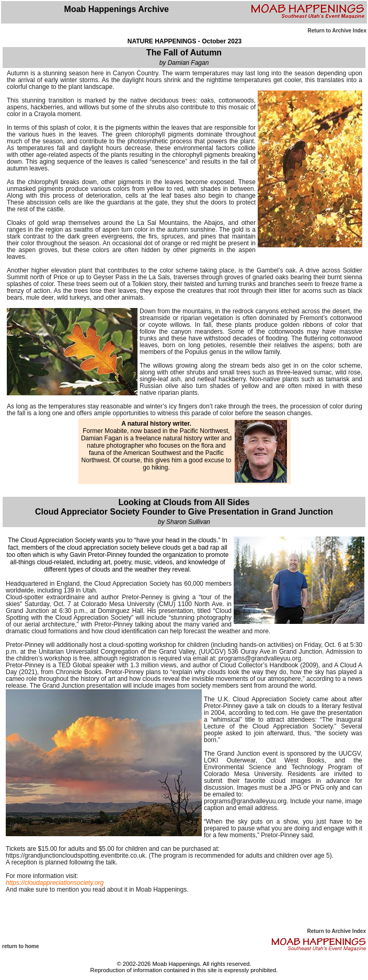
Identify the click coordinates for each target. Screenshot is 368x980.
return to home (21, 946)
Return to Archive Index (337, 31)
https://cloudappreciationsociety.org (55, 883)
